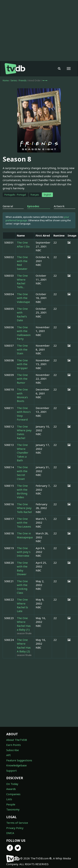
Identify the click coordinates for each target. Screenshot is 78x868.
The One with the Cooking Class (22, 587)
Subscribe (13, 750)
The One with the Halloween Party (24, 333)
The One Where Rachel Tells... (22, 281)
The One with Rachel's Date (22, 314)
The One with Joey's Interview (24, 552)
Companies (13, 794)
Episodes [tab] (33, 206)
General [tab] (8, 206)
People (11, 804)
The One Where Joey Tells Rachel (24, 508)
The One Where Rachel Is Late (22, 605)
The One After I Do (23, 244)
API (8, 755)
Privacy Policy (15, 828)
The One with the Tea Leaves (24, 523)
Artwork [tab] (59, 206)
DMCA (10, 833)
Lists (9, 799)
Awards (11, 789)
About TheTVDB (17, 740)
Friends (23, 80)
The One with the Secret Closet (22, 473)
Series (14, 80)
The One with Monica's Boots (22, 395)
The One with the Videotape (23, 298)
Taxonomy (13, 809)
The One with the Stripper (22, 364)
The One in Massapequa (25, 535)
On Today (12, 784)
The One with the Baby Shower (22, 568)
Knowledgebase (16, 765)
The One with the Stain (22, 349)
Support (11, 771)
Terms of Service (17, 823)
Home (6, 80)
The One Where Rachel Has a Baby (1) (24, 624)
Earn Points (14, 745)
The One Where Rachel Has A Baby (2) (24, 646)
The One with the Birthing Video (22, 491)
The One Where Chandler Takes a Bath (23, 453)
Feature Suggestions (19, 760)
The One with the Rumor (22, 379)
